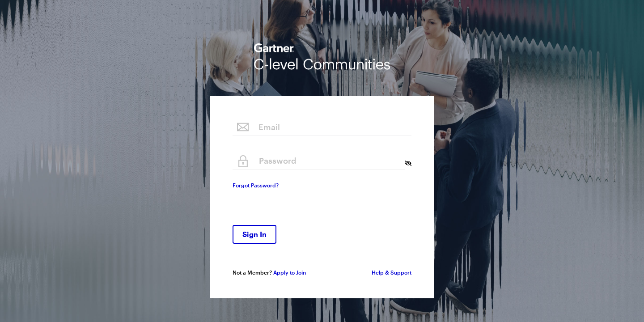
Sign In (254, 234)
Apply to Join (290, 272)
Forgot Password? (256, 185)
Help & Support (392, 272)
